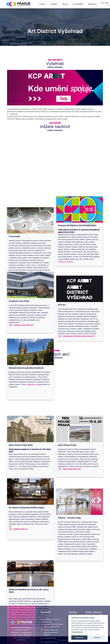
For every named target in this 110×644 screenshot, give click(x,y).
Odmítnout (97, 638)
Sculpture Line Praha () (24, 331)
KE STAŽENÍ (78, 4)
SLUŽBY (54, 4)
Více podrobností (77, 632)
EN (107, 3)
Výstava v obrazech (66, 268)
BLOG (65, 4)
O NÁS (42, 4)
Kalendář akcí (32, 390)
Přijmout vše (79, 638)
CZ (102, 3)
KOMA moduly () (21, 535)
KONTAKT (92, 4)
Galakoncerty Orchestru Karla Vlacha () (79, 342)
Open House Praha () (72, 475)
